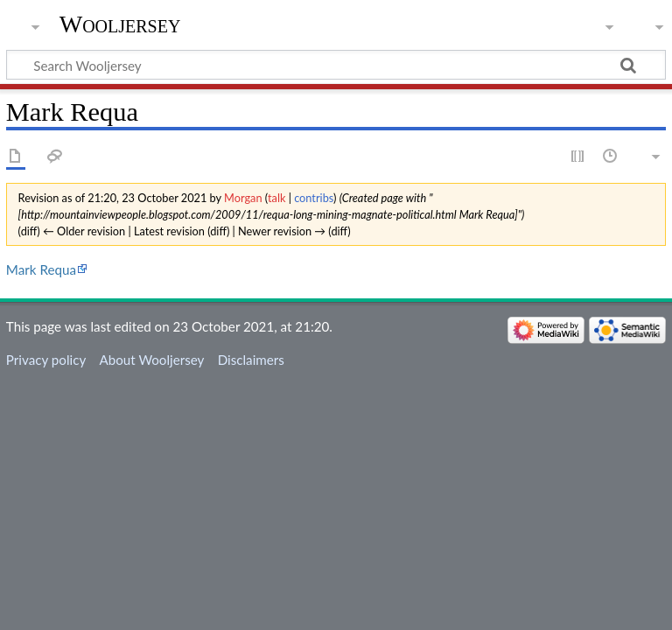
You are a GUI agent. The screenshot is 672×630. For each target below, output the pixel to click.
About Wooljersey (151, 360)
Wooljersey (120, 24)
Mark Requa (41, 269)
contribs (314, 198)
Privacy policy (46, 360)
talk (276, 198)
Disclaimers (251, 360)
